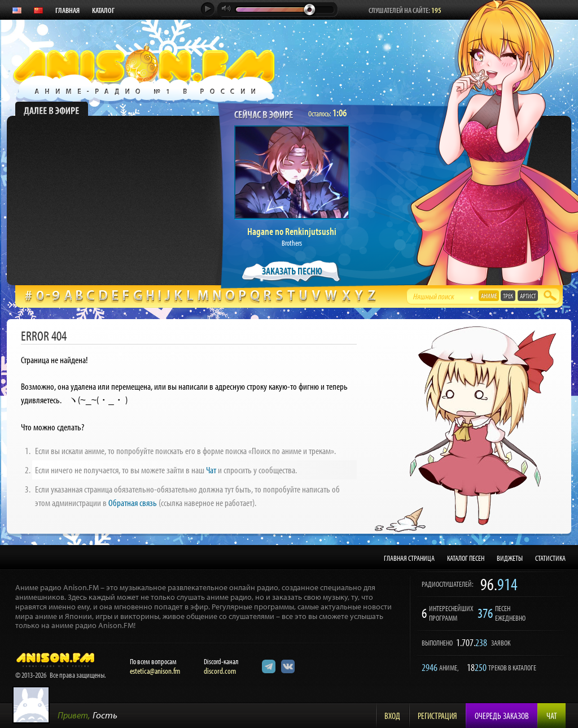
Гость (105, 715)
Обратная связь (133, 502)
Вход (392, 716)
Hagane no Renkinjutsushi (292, 231)
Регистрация (437, 716)
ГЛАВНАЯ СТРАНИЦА (409, 558)
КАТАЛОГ (103, 10)
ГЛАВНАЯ (67, 10)
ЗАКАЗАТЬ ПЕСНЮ (292, 271)
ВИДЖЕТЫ (510, 558)
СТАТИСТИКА (550, 558)
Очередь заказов (502, 716)
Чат (211, 470)
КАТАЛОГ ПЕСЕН (466, 558)
